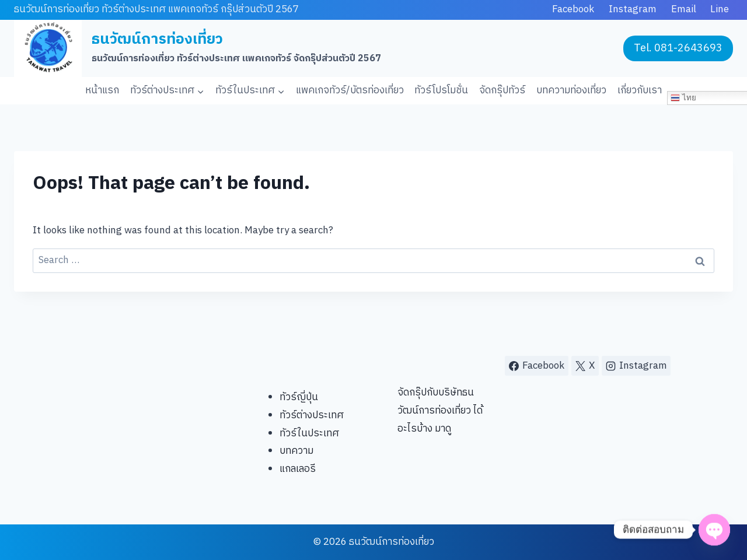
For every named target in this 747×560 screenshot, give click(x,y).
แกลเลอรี (298, 469)
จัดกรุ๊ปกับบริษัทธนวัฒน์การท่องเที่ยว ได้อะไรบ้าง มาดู (440, 410)
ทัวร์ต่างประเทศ (312, 415)
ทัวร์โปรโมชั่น (441, 90)
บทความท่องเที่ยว (571, 90)
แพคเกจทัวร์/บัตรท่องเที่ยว (350, 90)
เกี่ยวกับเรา (640, 90)
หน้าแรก (102, 90)
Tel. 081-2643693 (678, 48)
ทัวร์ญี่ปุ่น (299, 397)
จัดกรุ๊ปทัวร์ (502, 90)
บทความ (296, 451)
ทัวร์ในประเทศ (309, 433)
